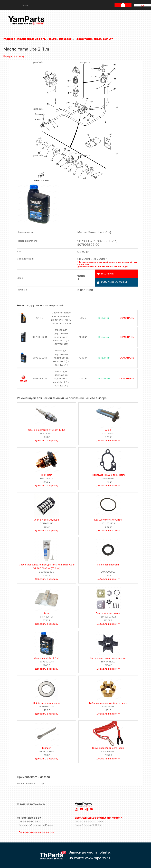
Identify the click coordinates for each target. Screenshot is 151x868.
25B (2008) (66, 39)
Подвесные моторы (32, 39)
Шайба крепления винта (46, 703)
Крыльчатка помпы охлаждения (108, 658)
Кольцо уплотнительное (108, 520)
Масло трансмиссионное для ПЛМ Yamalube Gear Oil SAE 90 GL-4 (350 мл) (47, 566)
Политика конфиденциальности (37, 832)
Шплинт (46, 748)
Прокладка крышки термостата (108, 475)
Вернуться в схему (14, 56)
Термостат (47, 475)
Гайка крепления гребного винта (108, 703)
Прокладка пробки (108, 565)
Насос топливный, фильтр (94, 39)
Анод (108, 430)
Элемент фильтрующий (47, 520)
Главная (9, 39)
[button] (23, 5)
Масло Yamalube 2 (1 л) (46, 658)
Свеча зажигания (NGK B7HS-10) (47, 430)
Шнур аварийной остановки (108, 748)
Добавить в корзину (46, 441)
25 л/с (53, 39)
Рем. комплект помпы (108, 613)
